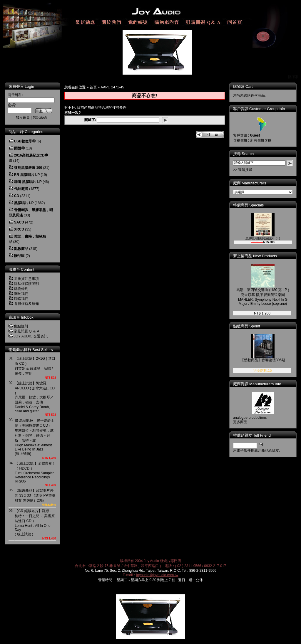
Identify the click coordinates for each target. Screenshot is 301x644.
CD (17, 196)
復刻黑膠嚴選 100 (28, 168)
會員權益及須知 (26, 304)
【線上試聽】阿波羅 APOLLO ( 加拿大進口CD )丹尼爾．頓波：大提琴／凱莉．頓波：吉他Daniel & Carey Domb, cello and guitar (35, 397)
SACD (19, 222)
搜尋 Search (244, 154)
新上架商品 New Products (255, 256)
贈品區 (19, 256)
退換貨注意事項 (26, 279)
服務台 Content (21, 269)
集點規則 (21, 326)
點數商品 (21, 249)
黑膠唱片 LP (24, 203)
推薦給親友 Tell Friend (252, 435)
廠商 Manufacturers (250, 183)
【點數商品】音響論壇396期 (263, 360)
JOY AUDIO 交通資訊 (31, 336)
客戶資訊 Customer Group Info (259, 109)
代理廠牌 (21, 189)
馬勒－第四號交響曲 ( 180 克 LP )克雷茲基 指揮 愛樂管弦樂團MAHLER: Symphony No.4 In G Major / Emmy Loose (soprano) (263, 297)
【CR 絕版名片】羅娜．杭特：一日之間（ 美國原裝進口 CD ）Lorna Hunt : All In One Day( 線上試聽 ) (35, 523)
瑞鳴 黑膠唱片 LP (28, 182)
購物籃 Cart (243, 86)
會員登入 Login (21, 86)
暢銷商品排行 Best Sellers (31, 350)
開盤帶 (19, 148)
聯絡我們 (21, 299)
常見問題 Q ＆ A (27, 331)
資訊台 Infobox (21, 317)
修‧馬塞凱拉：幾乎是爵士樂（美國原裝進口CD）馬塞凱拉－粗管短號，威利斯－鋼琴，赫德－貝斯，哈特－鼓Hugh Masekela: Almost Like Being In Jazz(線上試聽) (35, 437)
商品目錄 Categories (26, 132)
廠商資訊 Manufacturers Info (257, 384)
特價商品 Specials (249, 205)
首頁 (93, 87)
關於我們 (21, 294)
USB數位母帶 (25, 141)
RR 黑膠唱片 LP (27, 175)
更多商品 (240, 422)
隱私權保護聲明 (26, 284)
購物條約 (21, 289)
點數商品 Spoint (247, 326)
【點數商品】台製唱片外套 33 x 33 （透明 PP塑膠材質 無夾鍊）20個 (35, 495)
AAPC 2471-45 (112, 87)
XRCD (19, 229)
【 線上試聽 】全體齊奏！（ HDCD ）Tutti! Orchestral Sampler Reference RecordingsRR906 (35, 472)
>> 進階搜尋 (243, 170)
